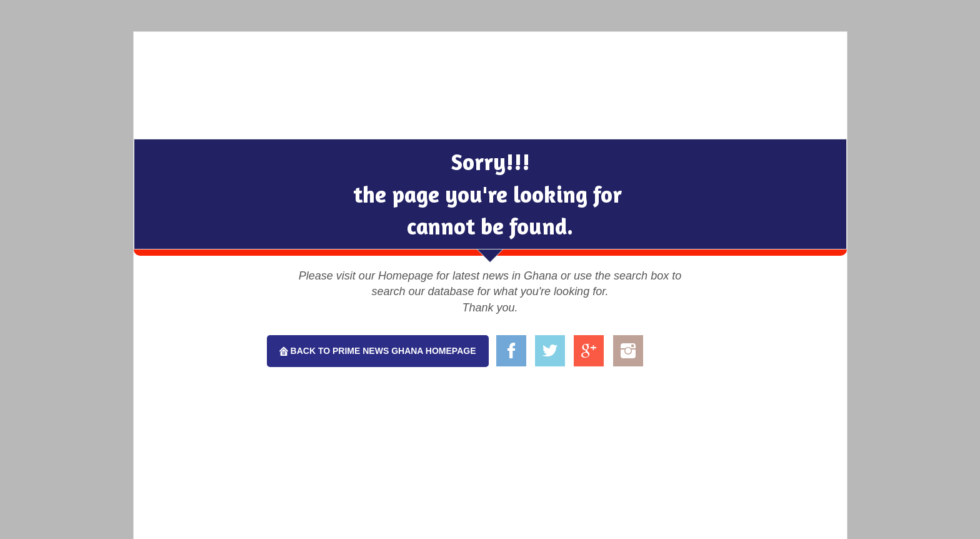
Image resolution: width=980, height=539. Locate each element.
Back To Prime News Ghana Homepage (382, 351)
